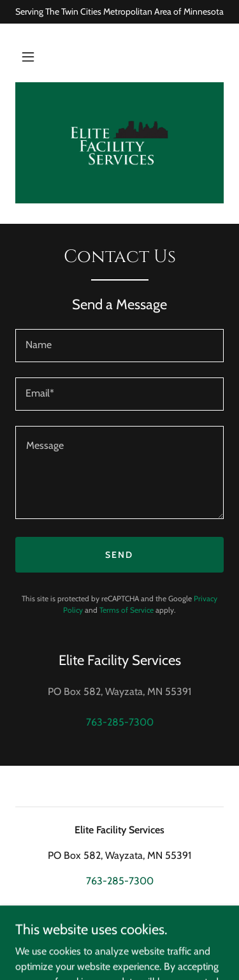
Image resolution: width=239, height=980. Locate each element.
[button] (28, 57)
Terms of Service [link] (127, 610)
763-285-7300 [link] (120, 722)
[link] (119, 143)
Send (119, 555)
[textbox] (119, 346)
